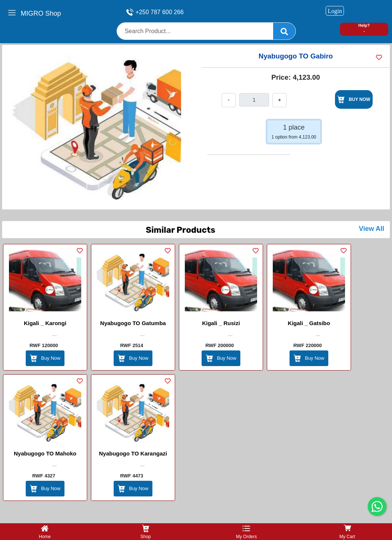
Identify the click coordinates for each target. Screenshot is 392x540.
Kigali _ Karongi (45, 323)
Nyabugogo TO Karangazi (133, 453)
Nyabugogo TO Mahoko (45, 453)
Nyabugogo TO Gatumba (133, 323)
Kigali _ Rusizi (221, 323)
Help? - (364, 28)
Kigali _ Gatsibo (309, 323)
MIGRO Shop (41, 13)
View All (372, 229)
